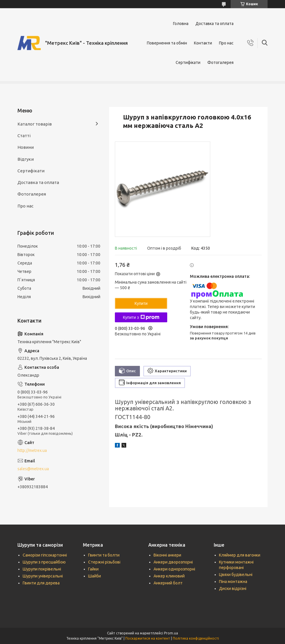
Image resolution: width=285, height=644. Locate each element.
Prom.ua (171, 633)
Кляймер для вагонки (240, 555)
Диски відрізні (233, 588)
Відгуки (26, 159)
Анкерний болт (168, 583)
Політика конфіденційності (196, 638)
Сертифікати (188, 62)
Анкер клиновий (169, 576)
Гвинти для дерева (41, 583)
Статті (24, 136)
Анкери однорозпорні (174, 569)
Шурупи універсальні (43, 576)
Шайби (95, 576)
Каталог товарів (35, 124)
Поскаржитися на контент (148, 638)
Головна (181, 24)
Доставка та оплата (214, 24)
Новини (26, 147)
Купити (141, 303)
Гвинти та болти (104, 555)
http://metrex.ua (32, 450)
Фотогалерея (220, 62)
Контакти (203, 43)
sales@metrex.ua (33, 469)
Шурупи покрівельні (42, 569)
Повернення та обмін (167, 43)
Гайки (93, 569)
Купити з (141, 317)
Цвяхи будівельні (236, 575)
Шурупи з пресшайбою (44, 562)
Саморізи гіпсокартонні (45, 555)
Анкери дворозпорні (173, 562)
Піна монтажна (233, 582)
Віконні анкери (167, 555)
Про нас (226, 43)
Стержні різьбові (104, 562)
